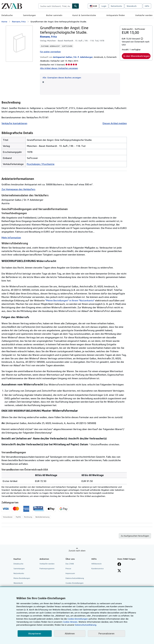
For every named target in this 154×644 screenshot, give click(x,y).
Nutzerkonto (116, 6)
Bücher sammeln (54, 15)
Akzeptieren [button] (35, 633)
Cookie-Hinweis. (70, 622)
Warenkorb (18, 583)
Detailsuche (7, 15)
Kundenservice (98, 568)
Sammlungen (29, 15)
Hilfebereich (96, 564)
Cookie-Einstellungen (78, 619)
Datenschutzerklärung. (86, 625)
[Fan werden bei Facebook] (119, 564)
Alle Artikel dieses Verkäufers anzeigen (59, 68)
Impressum (70, 573)
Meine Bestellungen (22, 578)
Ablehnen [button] (70, 633)
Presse (68, 568)
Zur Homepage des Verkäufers (18, 189)
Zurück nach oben (77, 551)
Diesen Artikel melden (115, 123)
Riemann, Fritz (19, 22)
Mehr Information (11, 238)
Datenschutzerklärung (75, 578)
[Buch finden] (75, 6)
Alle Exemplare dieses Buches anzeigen (62, 77)
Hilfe (147, 6)
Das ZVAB (70, 564)
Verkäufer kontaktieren (14, 123)
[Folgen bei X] (119, 571)
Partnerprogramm (47, 568)
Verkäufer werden (144, 15)
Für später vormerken (50, 52)
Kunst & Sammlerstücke (84, 15)
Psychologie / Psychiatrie (41, 164)
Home (4, 22)
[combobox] (55, 6)
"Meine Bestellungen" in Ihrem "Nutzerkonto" (70, 300)
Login (104, 6)
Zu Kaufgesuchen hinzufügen (135, 536)
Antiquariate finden (116, 15)
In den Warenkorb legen (137, 56)
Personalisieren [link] (106, 633)
